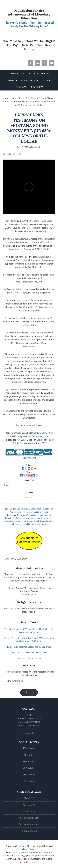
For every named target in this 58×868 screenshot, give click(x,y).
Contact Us (29, 733)
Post (6, 485)
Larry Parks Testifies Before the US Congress (29, 647)
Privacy (25, 849)
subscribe (29, 692)
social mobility (24, 524)
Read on (32, 612)
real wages (48, 521)
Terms (33, 849)
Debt (39, 509)
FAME (29, 846)
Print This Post (13, 154)
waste (43, 524)
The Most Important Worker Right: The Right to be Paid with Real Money (29, 45)
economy (26, 518)
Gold (43, 518)
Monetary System (33, 512)
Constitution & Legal (26, 509)
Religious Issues (29, 602)
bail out (23, 515)
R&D (40, 521)
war (38, 524)
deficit (48, 515)
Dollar (18, 518)
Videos (45, 512)
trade (33, 524)
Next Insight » (29, 594)
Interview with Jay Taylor (29, 658)
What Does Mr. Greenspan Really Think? (29, 652)
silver (14, 524)
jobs (12, 521)
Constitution (33, 515)
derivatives (10, 518)
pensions (33, 521)
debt (42, 515)
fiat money (35, 518)
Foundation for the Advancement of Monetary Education (29, 14)
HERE (43, 443)
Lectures (20, 512)
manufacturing (21, 521)
